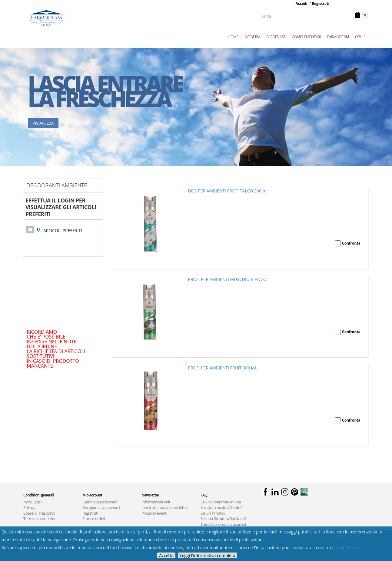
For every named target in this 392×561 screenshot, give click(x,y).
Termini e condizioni (40, 519)
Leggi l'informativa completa (208, 555)
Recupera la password (101, 507)
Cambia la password (100, 502)
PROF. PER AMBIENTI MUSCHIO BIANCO (227, 279)
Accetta (166, 555)
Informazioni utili (156, 502)
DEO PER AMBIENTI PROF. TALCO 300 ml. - (230, 191)
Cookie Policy (345, 548)
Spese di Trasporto (39, 513)
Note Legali (33, 502)
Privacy (29, 507)
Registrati (321, 3)
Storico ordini (94, 519)
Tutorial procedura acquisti (223, 524)
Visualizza (43, 123)
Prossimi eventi (154, 513)
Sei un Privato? (213, 513)
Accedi (302, 3)
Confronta (351, 243)
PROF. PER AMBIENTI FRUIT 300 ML (223, 368)
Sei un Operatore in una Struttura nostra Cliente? (221, 505)
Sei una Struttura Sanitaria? (223, 519)
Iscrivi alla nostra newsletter (165, 507)
